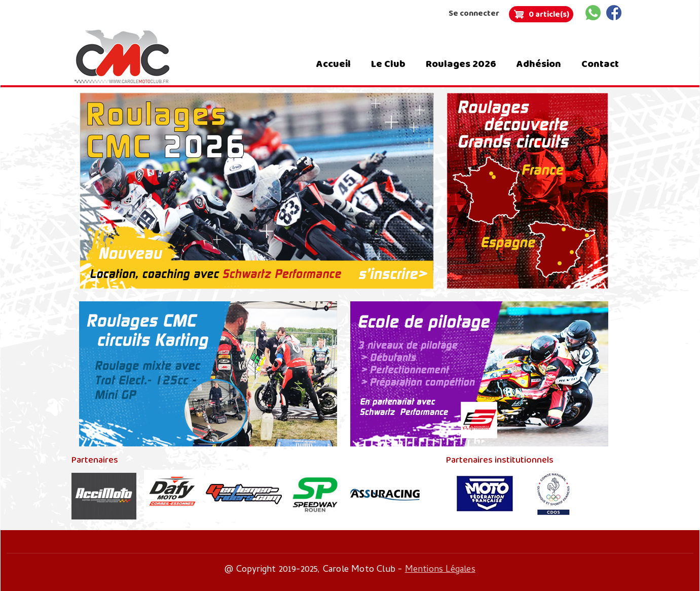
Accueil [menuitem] (334, 64)
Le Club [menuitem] (388, 64)
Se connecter (474, 13)
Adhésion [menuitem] (539, 64)
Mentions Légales (440, 570)
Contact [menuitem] (600, 64)
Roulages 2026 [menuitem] (461, 64)
